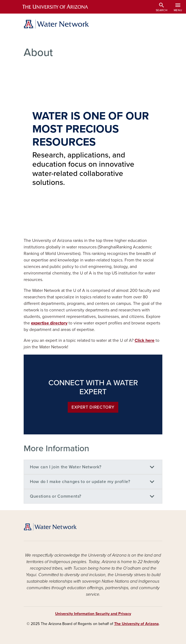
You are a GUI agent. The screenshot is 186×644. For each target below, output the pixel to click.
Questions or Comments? (56, 496)
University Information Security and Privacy (93, 614)
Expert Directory (93, 407)
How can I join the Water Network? (66, 467)
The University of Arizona (137, 624)
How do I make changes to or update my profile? (80, 482)
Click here (145, 340)
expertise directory (49, 323)
